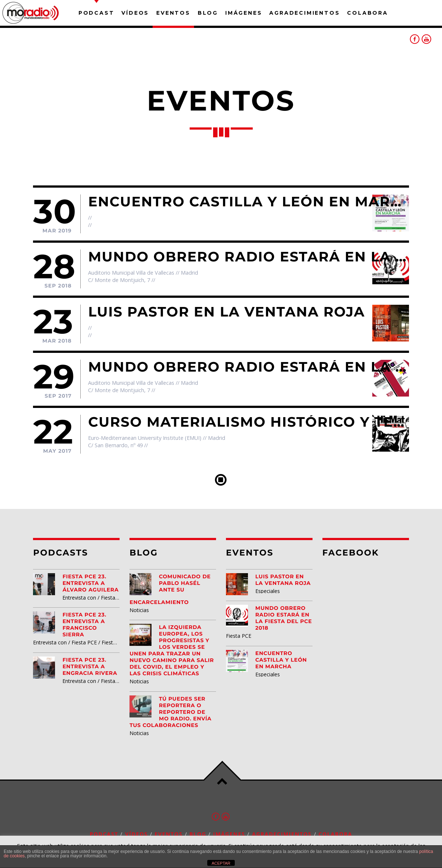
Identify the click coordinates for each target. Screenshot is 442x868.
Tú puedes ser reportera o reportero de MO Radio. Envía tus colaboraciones (170, 712)
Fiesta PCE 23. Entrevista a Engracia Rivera (90, 666)
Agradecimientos (304, 13)
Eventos (173, 13)
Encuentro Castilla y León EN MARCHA (281, 660)
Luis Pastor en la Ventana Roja (283, 580)
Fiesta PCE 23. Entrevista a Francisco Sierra (84, 625)
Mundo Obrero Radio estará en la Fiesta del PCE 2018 (284, 618)
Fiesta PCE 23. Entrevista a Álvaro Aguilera (90, 583)
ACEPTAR (221, 863)
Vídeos (135, 13)
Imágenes (244, 13)
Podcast (96, 13)
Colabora (367, 13)
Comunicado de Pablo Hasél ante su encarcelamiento (170, 589)
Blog (208, 13)
